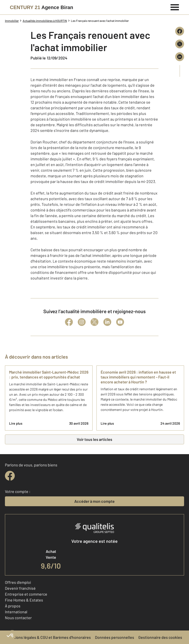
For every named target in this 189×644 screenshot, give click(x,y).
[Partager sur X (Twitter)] (180, 44)
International (16, 612)
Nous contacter (18, 618)
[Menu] (175, 7)
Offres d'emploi (18, 582)
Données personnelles (115, 637)
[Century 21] (41, 7)
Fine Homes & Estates (24, 600)
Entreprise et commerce (26, 594)
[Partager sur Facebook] (180, 31)
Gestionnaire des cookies (160, 637)
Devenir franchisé (20, 588)
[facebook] (10, 476)
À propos (13, 606)
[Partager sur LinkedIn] (180, 57)
